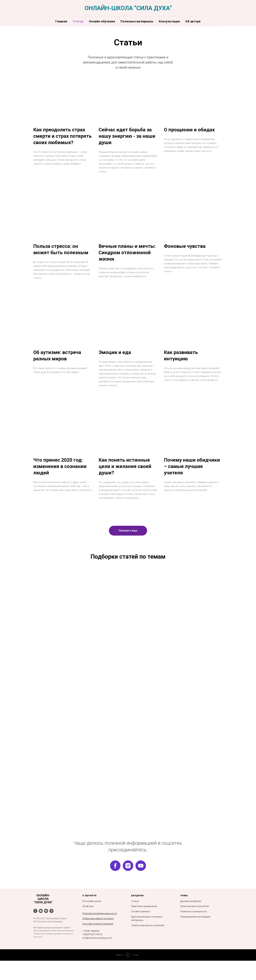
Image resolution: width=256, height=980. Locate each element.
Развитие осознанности (193, 924)
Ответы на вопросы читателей (148, 938)
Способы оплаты (92, 936)
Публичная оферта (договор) (98, 931)
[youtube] (141, 878)
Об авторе (193, 21)
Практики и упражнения (144, 919)
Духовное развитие (191, 914)
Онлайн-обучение (102, 21)
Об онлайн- (88, 914)
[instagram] (128, 878)
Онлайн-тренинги (141, 924)
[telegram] (52, 924)
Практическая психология (195, 919)
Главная (61, 21)
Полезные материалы (137, 21)
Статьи (78, 21)
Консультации (169, 21)
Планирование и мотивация (195, 929)
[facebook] (115, 878)
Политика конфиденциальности (100, 926)
